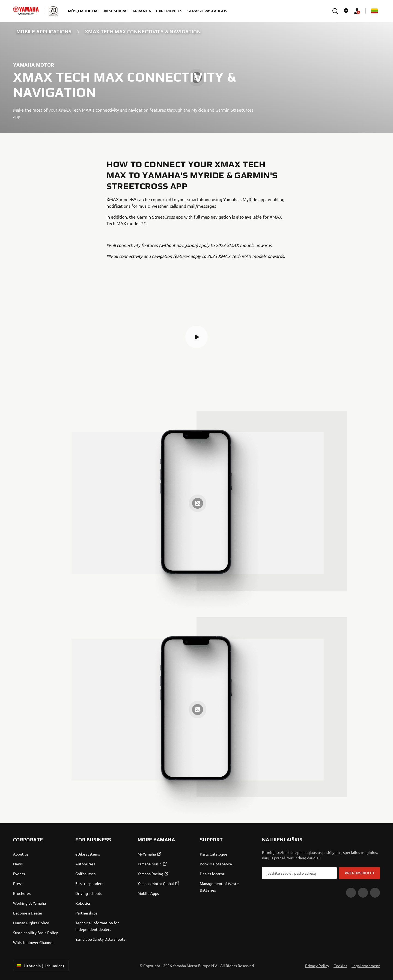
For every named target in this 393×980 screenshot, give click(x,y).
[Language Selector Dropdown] (374, 11)
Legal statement (366, 966)
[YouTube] (351, 893)
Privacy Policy (317, 966)
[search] (335, 11)
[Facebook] (363, 893)
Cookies (340, 966)
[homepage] (26, 11)
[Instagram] (375, 893)
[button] (196, 337)
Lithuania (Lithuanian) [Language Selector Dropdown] (40, 966)
